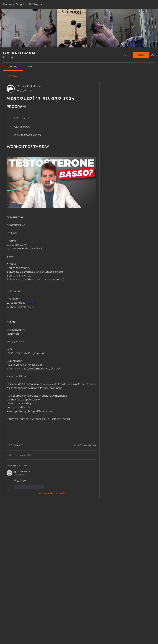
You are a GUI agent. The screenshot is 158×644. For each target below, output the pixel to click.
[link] (13, 67)
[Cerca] (126, 55)
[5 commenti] (15, 445)
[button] (10, 118)
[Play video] (51, 183)
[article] (51, 290)
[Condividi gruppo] (153, 55)
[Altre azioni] (94, 473)
